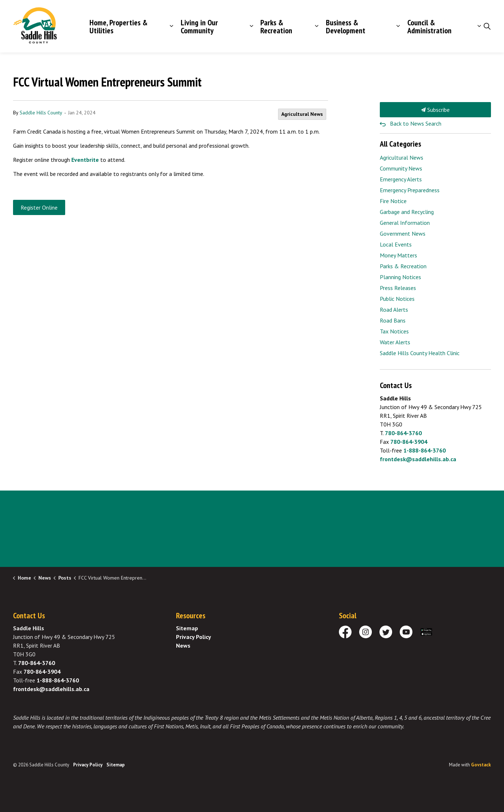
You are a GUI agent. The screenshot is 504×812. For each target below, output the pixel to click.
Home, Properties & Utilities (119, 26)
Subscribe (436, 110)
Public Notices (397, 299)
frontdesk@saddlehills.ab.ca (418, 459)
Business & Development (346, 26)
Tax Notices (394, 331)
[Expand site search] (487, 26)
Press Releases (398, 288)
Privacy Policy (194, 637)
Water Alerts (395, 342)
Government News (403, 233)
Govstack (481, 765)
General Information (405, 223)
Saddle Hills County (41, 113)
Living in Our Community (199, 26)
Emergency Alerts (401, 179)
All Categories (400, 144)
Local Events (396, 244)
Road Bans (393, 320)
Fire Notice (393, 201)
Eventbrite (85, 160)
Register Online (39, 207)
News (183, 645)
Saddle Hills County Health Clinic (420, 353)
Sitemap (187, 628)
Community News (401, 168)
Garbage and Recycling (407, 212)
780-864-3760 (403, 433)
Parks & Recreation (276, 26)
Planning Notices (400, 277)
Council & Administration (429, 26)
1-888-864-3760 (425, 450)
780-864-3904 (409, 442)
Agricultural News (302, 114)
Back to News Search (416, 123)
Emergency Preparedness (410, 190)
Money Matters (398, 255)
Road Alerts (394, 310)
